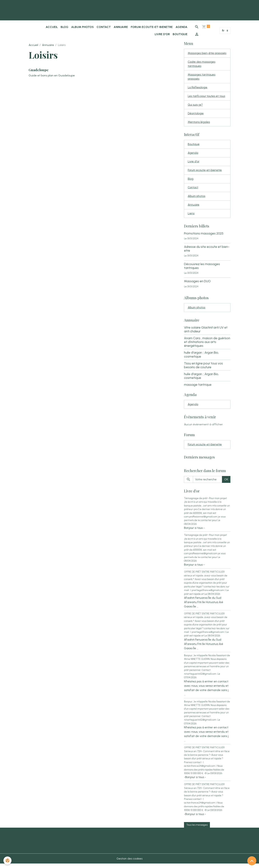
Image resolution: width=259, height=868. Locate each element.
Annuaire (121, 27)
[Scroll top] (252, 861)
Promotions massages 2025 (204, 237)
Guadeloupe (39, 70)
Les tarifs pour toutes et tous (207, 97)
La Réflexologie (198, 88)
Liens (191, 217)
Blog (64, 27)
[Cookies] (8, 861)
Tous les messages (197, 829)
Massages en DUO (197, 285)
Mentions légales (199, 124)
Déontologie (196, 115)
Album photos (82, 27)
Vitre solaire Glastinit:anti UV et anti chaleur (206, 333)
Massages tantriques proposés (202, 77)
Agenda (181, 27)
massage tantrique (198, 388)
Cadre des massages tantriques (202, 64)
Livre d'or (162, 34)
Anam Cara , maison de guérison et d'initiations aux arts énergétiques (207, 346)
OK (226, 484)
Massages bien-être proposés (207, 53)
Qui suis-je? (195, 106)
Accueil (52, 27)
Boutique (180, 34)
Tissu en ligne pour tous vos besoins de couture (203, 369)
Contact (104, 27)
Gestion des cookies (130, 863)
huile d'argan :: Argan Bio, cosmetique (201, 358)
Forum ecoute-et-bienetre (152, 27)
